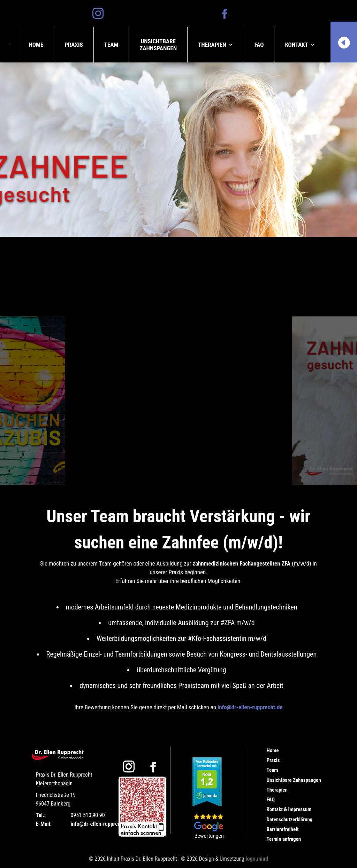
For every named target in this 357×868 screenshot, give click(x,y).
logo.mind (257, 859)
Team (111, 45)
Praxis (74, 45)
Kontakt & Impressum (289, 809)
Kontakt (297, 45)
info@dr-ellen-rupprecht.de (250, 707)
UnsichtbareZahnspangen (158, 45)
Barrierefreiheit (283, 829)
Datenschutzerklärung (290, 820)
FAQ (259, 45)
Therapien (212, 45)
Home (36, 45)
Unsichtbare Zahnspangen (294, 780)
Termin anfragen (284, 839)
